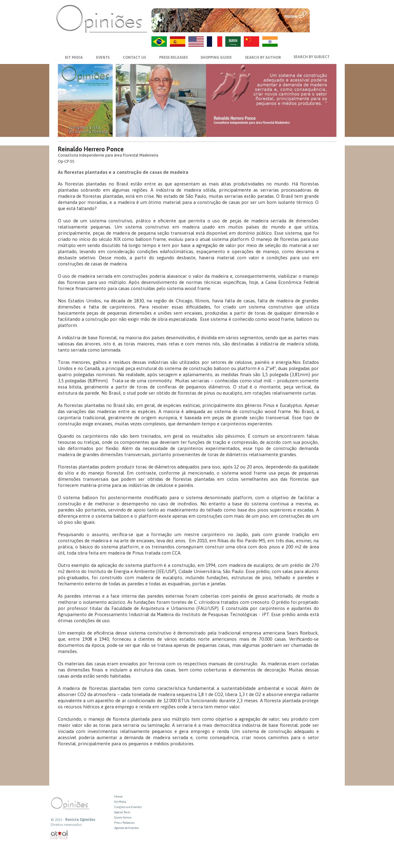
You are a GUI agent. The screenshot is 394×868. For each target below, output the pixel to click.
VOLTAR (324, 27)
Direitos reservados (66, 825)
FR (215, 42)
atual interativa (59, 835)
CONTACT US (134, 58)
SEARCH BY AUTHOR (263, 58)
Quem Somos (123, 817)
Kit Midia (120, 802)
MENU (324, 14)
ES (178, 42)
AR (233, 42)
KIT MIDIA (74, 58)
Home (118, 796)
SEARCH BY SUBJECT (312, 57)
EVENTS (103, 58)
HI (270, 42)
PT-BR (159, 42)
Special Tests (122, 812)
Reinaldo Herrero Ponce (91, 149)
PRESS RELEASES (173, 58)
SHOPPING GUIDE (216, 58)
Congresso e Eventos (128, 807)
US (196, 42)
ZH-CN (251, 42)
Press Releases (125, 823)
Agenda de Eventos (127, 828)
